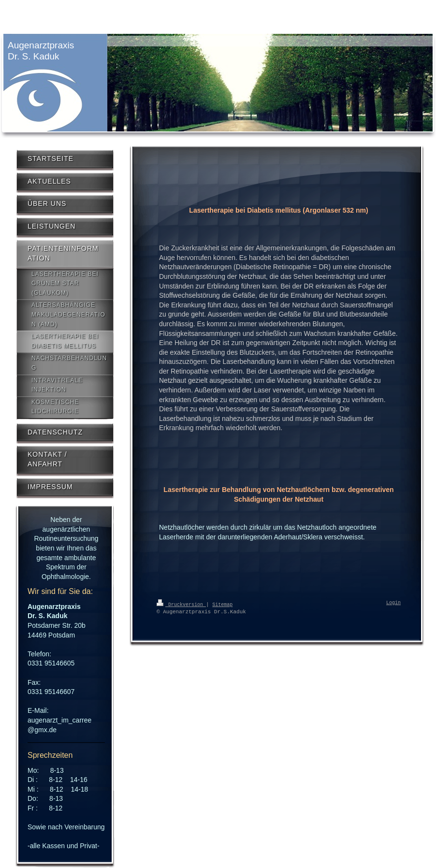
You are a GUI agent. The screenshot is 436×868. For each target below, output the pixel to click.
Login (393, 603)
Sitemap (222, 604)
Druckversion (181, 604)
